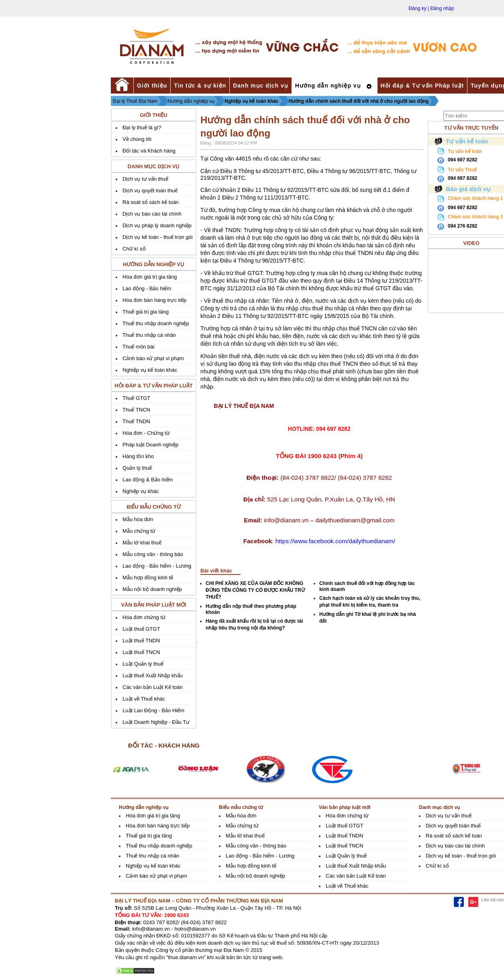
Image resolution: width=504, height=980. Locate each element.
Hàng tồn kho (138, 456)
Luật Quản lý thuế (143, 664)
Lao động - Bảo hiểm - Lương (157, 566)
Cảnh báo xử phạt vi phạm (153, 358)
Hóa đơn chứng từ (144, 617)
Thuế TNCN (136, 410)
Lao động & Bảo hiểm (148, 480)
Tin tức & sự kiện (200, 86)
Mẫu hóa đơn (138, 519)
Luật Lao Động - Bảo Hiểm (153, 710)
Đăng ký (418, 8)
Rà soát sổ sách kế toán (151, 202)
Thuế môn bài (138, 347)
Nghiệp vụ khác (141, 491)
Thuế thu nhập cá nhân (149, 335)
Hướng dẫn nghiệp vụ (328, 86)
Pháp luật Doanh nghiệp (150, 445)
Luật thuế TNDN (141, 641)
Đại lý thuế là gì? (142, 127)
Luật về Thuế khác (144, 699)
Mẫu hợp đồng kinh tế (148, 578)
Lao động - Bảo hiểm (147, 288)
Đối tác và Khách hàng (149, 151)
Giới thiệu (152, 86)
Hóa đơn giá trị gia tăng (150, 277)
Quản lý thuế (137, 468)
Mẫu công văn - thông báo (153, 554)
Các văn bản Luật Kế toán (153, 687)
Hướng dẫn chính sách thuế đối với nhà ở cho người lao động (359, 101)
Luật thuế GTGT (141, 629)
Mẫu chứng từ (139, 531)
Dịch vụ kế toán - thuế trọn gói (158, 237)
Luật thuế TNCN (141, 652)
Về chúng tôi (137, 139)
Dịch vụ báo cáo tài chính (152, 214)
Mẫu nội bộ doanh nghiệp (152, 589)
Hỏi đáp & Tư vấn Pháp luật (422, 86)
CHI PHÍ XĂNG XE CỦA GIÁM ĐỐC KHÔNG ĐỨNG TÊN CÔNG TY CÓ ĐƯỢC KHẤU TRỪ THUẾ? (255, 590)
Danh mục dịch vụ (261, 86)
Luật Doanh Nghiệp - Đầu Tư (156, 722)
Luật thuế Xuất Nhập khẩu (153, 675)
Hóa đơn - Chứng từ (146, 433)
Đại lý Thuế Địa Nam (135, 101)
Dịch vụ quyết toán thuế (150, 190)
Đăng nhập (442, 8)
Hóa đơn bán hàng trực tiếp (154, 300)
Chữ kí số (134, 249)
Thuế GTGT (136, 398)
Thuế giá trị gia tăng (146, 312)
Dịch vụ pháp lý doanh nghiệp (157, 225)
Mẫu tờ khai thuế (142, 543)
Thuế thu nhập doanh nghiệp (156, 323)
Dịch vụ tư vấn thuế (145, 179)
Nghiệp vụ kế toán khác (251, 101)
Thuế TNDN (136, 421)
